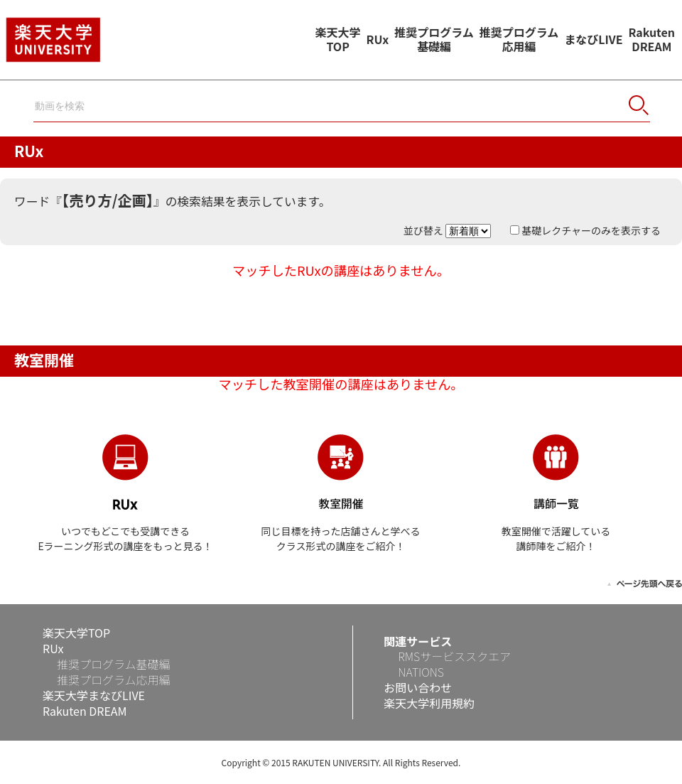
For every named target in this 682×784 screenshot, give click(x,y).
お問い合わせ (418, 687)
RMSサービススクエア (454, 656)
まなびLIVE (593, 39)
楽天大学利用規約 (429, 703)
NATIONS (421, 672)
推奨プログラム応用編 (519, 39)
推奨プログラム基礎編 (434, 39)
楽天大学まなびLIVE (94, 695)
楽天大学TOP (338, 39)
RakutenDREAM (652, 39)
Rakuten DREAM (85, 711)
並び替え (448, 230)
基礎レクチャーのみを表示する (585, 230)
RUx (378, 39)
